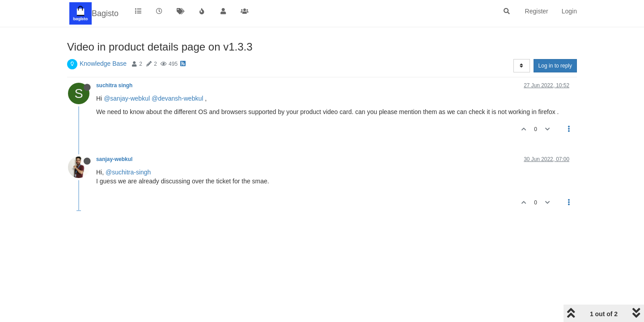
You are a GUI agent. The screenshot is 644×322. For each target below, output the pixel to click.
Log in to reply (555, 66)
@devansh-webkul (177, 98)
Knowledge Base (103, 64)
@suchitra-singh (128, 172)
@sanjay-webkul (127, 98)
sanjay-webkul (114, 159)
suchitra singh (114, 85)
